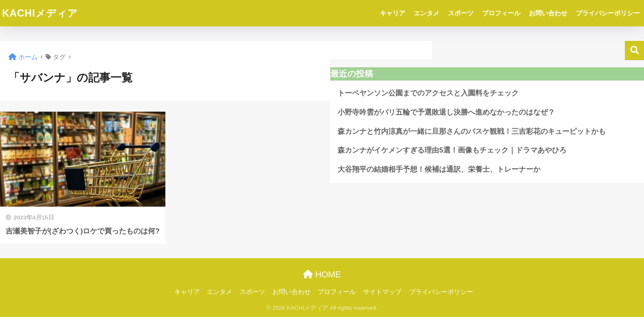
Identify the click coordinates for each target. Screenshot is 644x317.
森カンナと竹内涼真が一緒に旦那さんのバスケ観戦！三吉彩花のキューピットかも (472, 131)
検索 (634, 50)
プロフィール (501, 13)
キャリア (393, 13)
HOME (322, 274)
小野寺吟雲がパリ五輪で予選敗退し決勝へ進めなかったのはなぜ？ (446, 112)
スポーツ (461, 13)
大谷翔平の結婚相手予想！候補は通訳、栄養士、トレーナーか (439, 169)
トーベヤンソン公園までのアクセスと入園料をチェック (428, 93)
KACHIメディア (40, 13)
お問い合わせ (548, 13)
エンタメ (427, 13)
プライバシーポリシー (608, 13)
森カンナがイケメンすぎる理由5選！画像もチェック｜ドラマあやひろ (452, 150)
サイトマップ (382, 292)
